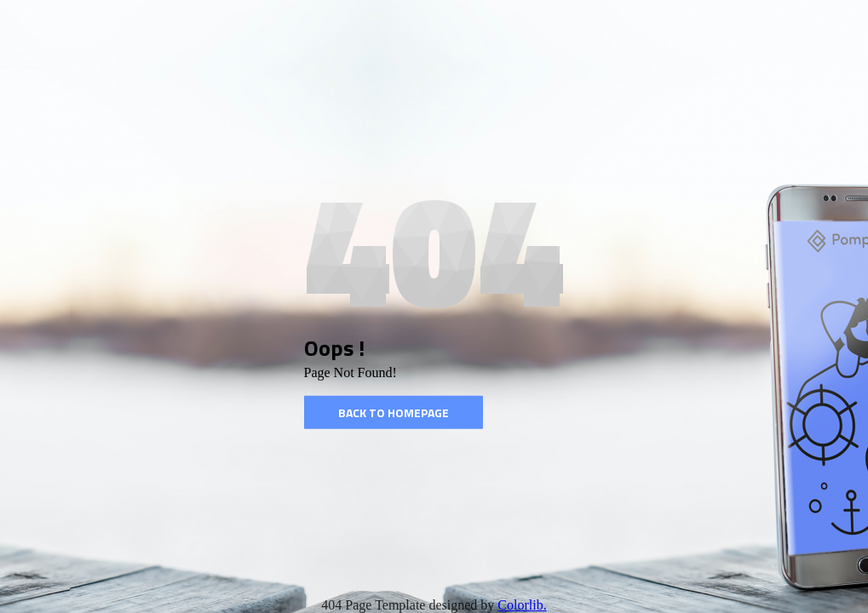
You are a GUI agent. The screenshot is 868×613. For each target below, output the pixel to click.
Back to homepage (394, 412)
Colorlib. (522, 605)
